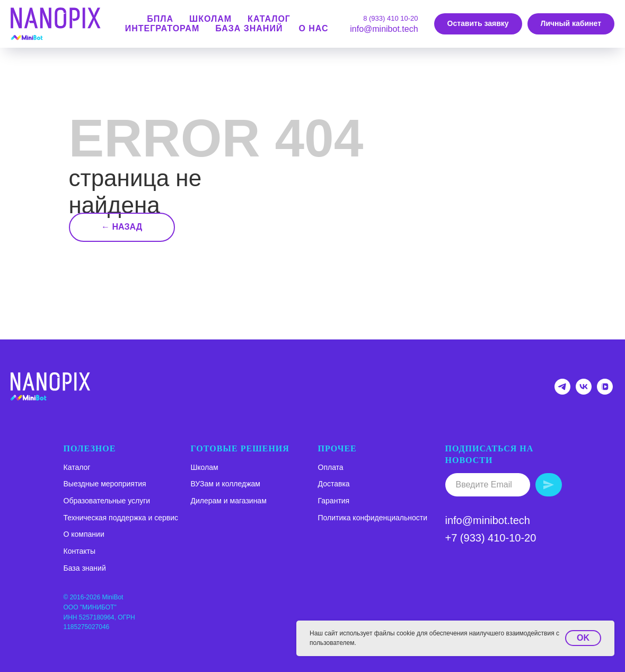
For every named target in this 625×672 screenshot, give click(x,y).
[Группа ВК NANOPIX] (584, 392)
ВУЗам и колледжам (226, 484)
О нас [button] (313, 28)
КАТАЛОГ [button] (269, 19)
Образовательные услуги (107, 501)
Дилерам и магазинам (229, 501)
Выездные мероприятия (105, 484)
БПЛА (160, 19)
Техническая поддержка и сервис (121, 518)
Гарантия (334, 501)
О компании (84, 534)
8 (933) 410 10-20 (390, 18)
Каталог (77, 467)
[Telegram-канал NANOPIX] (562, 392)
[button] (478, 24)
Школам (205, 467)
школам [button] (210, 19)
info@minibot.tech (384, 29)
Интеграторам (162, 28)
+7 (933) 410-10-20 (491, 538)
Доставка (334, 484)
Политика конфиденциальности (373, 518)
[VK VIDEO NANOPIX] (605, 392)
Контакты (80, 551)
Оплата (331, 467)
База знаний (249, 28)
